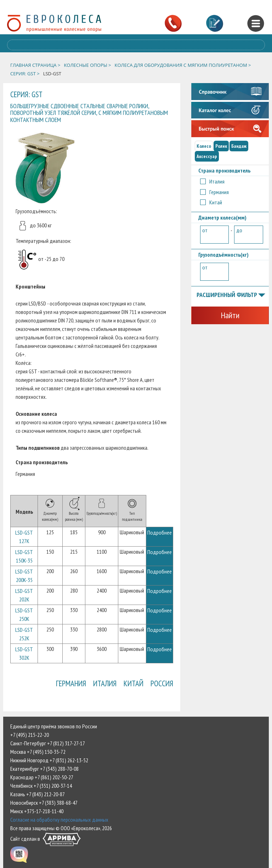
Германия (71, 683)
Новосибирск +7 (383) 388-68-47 (44, 803)
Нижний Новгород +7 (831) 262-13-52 (49, 760)
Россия (162, 683)
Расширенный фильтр (231, 295)
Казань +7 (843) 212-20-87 (38, 794)
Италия (105, 683)
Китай (134, 683)
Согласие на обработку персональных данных (59, 820)
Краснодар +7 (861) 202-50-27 (42, 777)
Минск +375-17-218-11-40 (37, 811)
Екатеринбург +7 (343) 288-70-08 (44, 769)
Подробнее (160, 532)
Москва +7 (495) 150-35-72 (38, 752)
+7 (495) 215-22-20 (30, 735)
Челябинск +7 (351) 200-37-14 (41, 786)
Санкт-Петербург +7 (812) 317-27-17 (48, 743)
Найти (230, 315)
